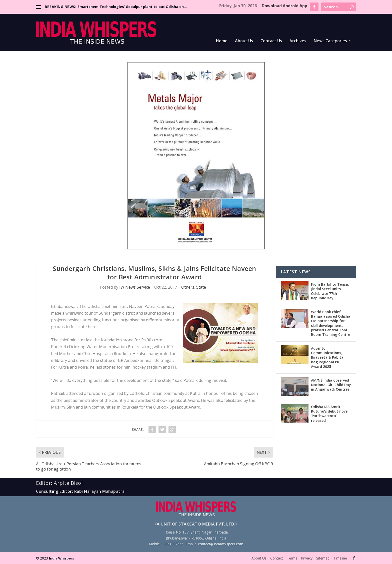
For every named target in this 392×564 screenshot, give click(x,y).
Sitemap (323, 558)
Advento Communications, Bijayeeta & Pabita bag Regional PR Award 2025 (327, 357)
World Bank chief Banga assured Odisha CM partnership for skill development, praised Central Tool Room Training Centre (331, 323)
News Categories (330, 41)
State (201, 287)
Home (222, 41)
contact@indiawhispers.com (221, 544)
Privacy (307, 558)
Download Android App (284, 6)
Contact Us (271, 41)
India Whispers (61, 558)
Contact (277, 558)
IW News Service (135, 287)
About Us (244, 41)
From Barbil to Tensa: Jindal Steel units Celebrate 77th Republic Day (330, 291)
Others (188, 287)
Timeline (340, 558)
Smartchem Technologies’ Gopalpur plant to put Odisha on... (132, 7)
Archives (298, 41)
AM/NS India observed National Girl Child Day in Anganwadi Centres (331, 385)
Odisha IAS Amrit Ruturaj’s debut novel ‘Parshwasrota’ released (330, 414)
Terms (292, 558)
